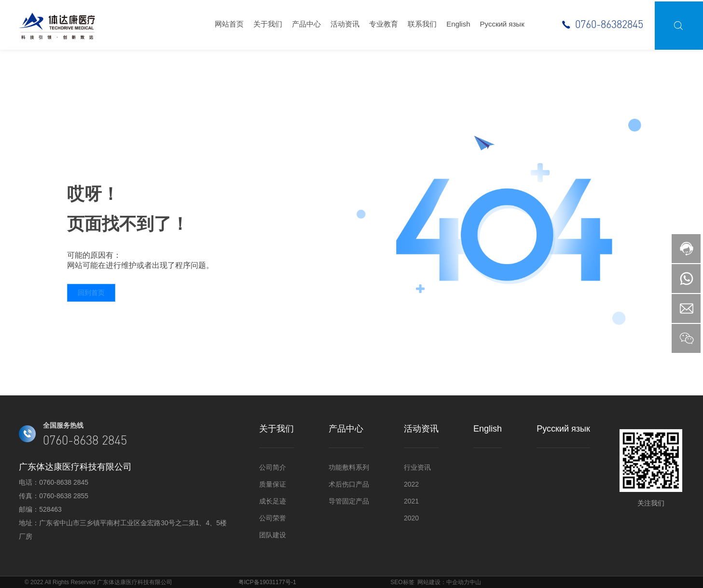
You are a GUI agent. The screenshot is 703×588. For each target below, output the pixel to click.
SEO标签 (402, 582)
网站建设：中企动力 (443, 582)
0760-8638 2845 (64, 482)
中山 (475, 582)
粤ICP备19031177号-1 (267, 582)
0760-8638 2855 (64, 496)
